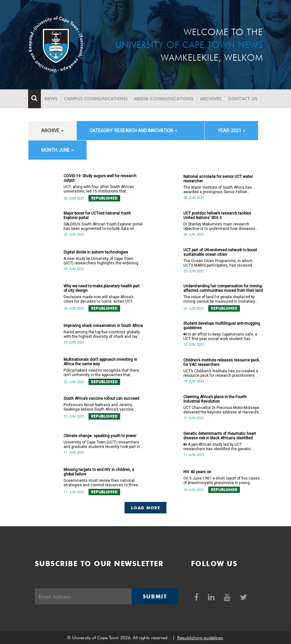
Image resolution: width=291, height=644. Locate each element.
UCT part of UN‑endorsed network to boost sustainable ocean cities (220, 252)
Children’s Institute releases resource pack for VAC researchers (221, 362)
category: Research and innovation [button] (133, 131)
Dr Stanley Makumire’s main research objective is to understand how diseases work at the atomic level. (219, 226)
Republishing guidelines (200, 638)
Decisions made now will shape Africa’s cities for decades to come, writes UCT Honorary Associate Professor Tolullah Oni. (102, 299)
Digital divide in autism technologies (96, 252)
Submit (155, 596)
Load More (145, 508)
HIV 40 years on (197, 472)
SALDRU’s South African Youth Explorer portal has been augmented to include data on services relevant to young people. (103, 226)
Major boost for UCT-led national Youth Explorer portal (97, 216)
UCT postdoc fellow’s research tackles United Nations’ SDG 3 (217, 216)
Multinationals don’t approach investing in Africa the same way (100, 362)
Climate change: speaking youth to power (100, 436)
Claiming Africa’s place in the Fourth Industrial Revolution (215, 399)
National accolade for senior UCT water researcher (218, 179)
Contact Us (243, 99)
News (51, 99)
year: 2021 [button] (231, 131)
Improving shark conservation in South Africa (103, 326)
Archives (211, 99)
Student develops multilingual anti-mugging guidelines (222, 326)
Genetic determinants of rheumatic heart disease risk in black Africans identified (220, 436)
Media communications (164, 99)
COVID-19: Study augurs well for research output (100, 178)
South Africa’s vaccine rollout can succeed (101, 398)
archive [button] (52, 131)
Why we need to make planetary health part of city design (102, 288)
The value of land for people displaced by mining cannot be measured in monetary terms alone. (219, 299)
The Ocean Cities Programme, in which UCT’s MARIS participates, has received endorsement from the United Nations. (218, 263)
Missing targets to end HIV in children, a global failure (99, 472)
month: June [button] (57, 150)
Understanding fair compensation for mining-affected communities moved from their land (223, 288)
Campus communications (96, 99)
